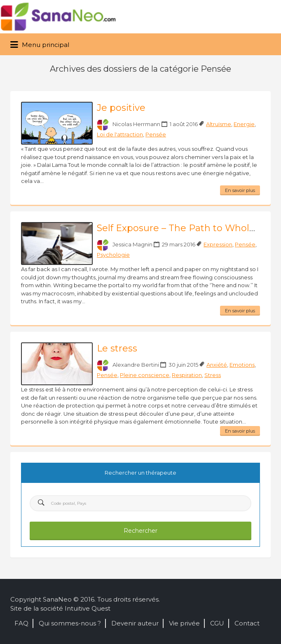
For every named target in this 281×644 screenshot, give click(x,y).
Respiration (187, 375)
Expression (218, 244)
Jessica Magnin (132, 244)
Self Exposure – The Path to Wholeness (186, 228)
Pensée (156, 134)
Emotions (242, 365)
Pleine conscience (145, 375)
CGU (217, 623)
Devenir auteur (135, 623)
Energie (244, 124)
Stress (213, 375)
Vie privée (184, 623)
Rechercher (140, 531)
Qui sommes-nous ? (70, 623)
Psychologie (113, 255)
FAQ (21, 623)
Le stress (117, 348)
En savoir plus (240, 190)
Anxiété (217, 365)
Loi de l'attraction (120, 134)
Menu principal (40, 45)
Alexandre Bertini (136, 365)
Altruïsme (219, 124)
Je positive (121, 108)
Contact (247, 623)
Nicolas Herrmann (136, 124)
